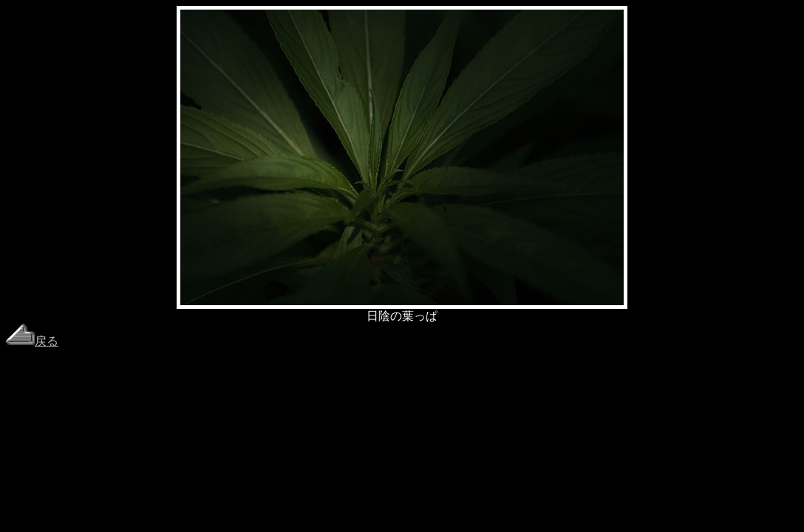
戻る (32, 341)
